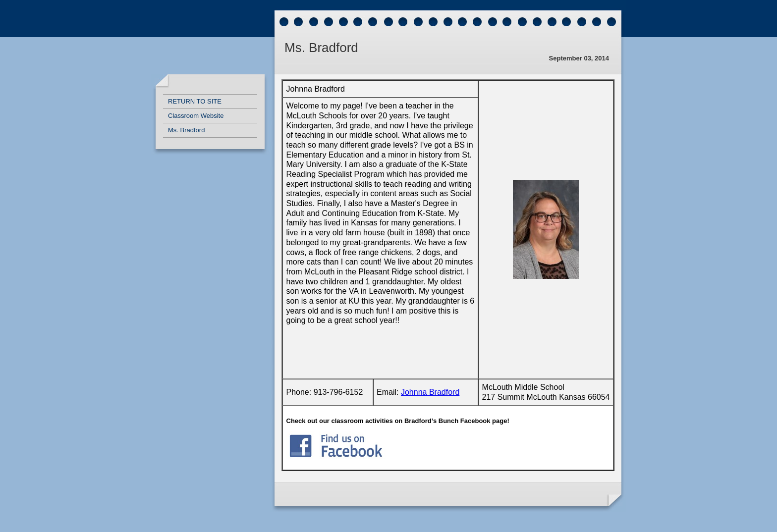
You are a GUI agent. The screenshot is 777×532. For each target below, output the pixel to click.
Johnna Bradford (430, 392)
